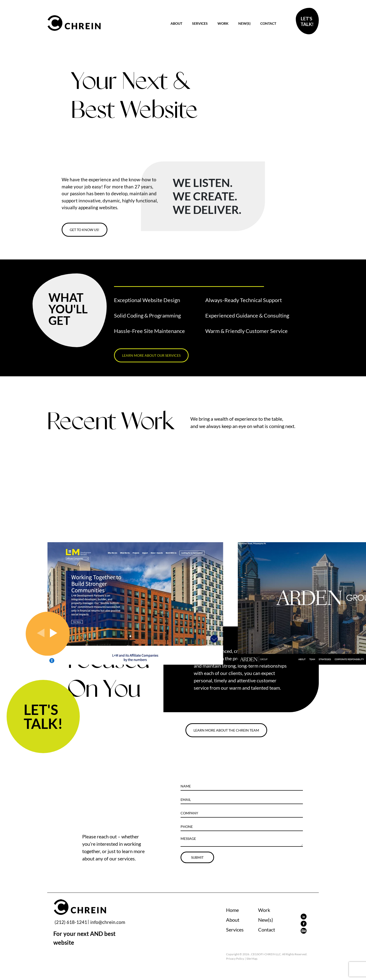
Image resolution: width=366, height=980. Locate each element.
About (176, 23)
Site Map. (252, 959)
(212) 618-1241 (71, 922)
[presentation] (42, 635)
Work (223, 23)
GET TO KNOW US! (85, 230)
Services (200, 23)
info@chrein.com (108, 922)
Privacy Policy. (235, 959)
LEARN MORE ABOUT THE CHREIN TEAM (226, 730)
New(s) (244, 23)
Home (232, 910)
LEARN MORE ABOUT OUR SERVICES (151, 355)
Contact (268, 23)
